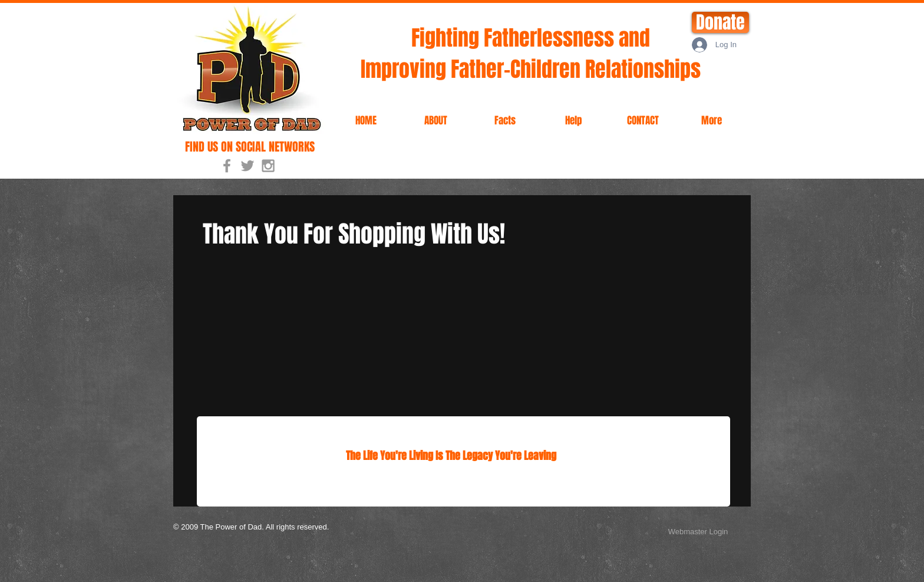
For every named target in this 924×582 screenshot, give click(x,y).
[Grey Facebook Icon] (227, 166)
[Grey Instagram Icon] (268, 166)
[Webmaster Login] (698, 532)
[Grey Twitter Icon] (247, 166)
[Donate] (720, 22)
